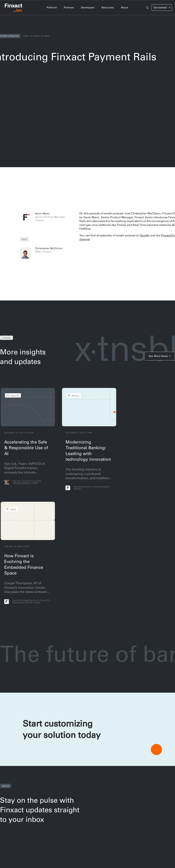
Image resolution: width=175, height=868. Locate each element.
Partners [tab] (69, 7)
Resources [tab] (108, 7)
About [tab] (125, 7)
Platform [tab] (52, 7)
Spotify (145, 235)
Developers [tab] (88, 7)
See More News (158, 356)
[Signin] (162, 8)
